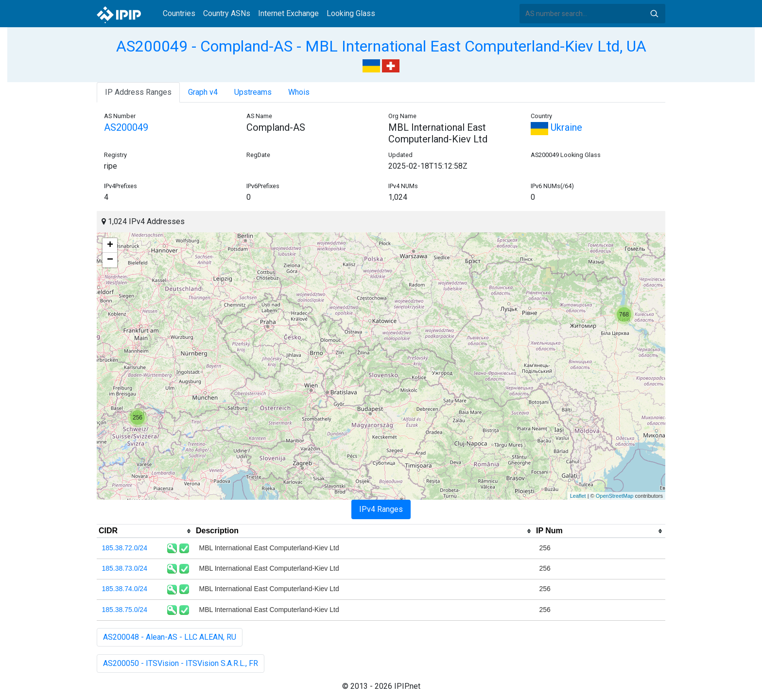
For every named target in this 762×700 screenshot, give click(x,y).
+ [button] (110, 245)
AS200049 (126, 127)
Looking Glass (351, 13)
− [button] (110, 260)
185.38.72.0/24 (125, 548)
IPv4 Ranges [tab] (381, 509)
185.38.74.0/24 (125, 589)
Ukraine (556, 127)
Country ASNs (227, 13)
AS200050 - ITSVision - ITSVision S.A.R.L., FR (181, 663)
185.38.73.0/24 (125, 568)
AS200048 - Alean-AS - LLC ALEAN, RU (170, 637)
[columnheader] (145, 531)
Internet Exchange (288, 13)
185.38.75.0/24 (125, 610)
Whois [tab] (299, 92)
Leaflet (578, 496)
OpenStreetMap (615, 496)
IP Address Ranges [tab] (138, 92)
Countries (179, 13)
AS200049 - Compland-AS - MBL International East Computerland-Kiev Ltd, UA (381, 46)
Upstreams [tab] (253, 92)
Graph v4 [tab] (203, 92)
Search (654, 14)
